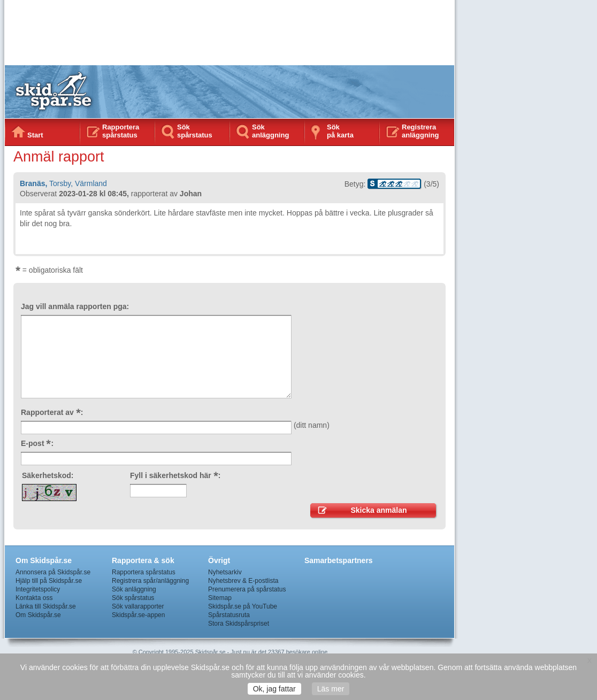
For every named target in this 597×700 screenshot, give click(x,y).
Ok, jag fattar (274, 689)
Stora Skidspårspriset (239, 624)
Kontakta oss (34, 598)
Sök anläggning (270, 131)
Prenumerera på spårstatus (247, 589)
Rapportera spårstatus (121, 131)
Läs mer (331, 689)
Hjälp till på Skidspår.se (49, 581)
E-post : (37, 443)
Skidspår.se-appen (138, 615)
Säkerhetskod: (48, 475)
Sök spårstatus (195, 131)
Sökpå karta (340, 131)
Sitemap (220, 598)
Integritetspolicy (38, 589)
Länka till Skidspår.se (46, 606)
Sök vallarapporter (138, 606)
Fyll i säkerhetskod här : (175, 475)
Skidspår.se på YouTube (243, 606)
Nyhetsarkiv (225, 572)
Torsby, (61, 183)
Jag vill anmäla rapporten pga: (75, 306)
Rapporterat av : (52, 412)
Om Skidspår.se (38, 615)
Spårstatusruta (229, 615)
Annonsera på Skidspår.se (53, 572)
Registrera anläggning (420, 131)
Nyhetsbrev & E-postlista (243, 581)
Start (35, 135)
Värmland (91, 183)
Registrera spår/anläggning (150, 581)
